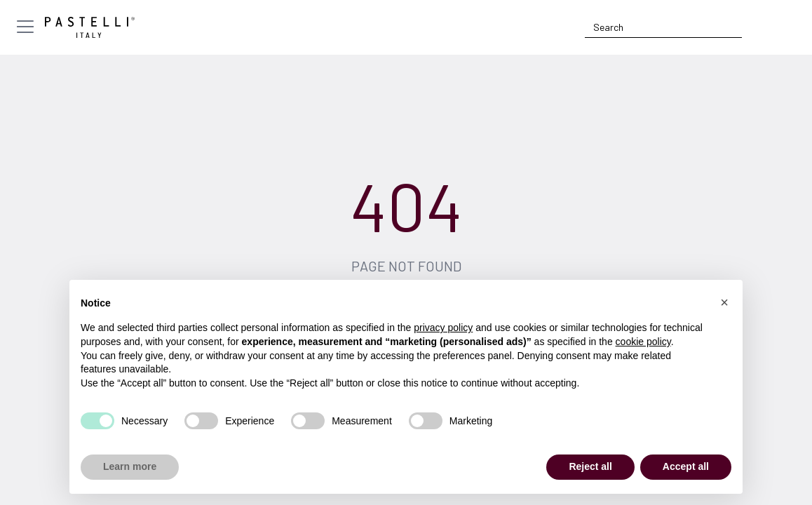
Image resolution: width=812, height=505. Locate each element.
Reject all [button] (590, 466)
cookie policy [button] (643, 342)
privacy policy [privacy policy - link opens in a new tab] (443, 328)
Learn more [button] (130, 466)
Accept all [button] (686, 466)
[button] (724, 302)
